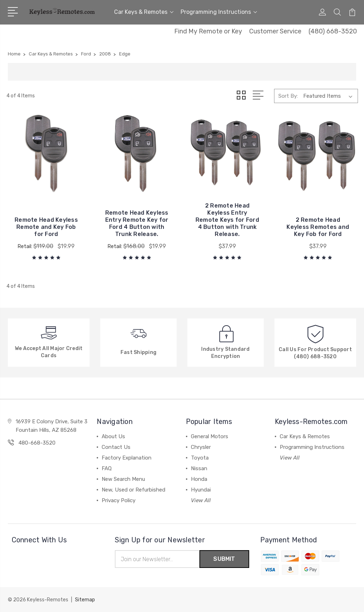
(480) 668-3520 (333, 31)
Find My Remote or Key (208, 31)
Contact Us (116, 447)
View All (201, 500)
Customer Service (275, 31)
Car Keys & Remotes (144, 12)
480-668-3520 (37, 443)
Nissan (199, 468)
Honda (199, 479)
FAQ (107, 468)
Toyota (200, 458)
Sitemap (85, 600)
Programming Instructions (219, 12)
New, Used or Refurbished (133, 490)
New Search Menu (123, 479)
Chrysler (201, 447)
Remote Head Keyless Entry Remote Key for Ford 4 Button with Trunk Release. (137, 223)
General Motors (210, 436)
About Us (113, 436)
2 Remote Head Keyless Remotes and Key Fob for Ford (318, 227)
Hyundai (201, 490)
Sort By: (288, 96)
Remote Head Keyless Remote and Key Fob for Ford (46, 227)
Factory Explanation (127, 458)
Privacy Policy (119, 500)
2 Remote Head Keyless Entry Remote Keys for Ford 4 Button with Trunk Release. (227, 220)
